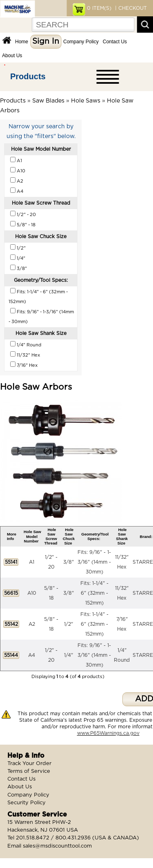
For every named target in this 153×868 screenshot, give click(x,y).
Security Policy (27, 803)
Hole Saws (86, 101)
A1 (32, 562)
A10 (32, 593)
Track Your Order (29, 764)
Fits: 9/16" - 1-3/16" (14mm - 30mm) (94, 562)
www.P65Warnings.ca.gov (108, 733)
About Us (12, 56)
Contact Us (115, 42)
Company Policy (81, 42)
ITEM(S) (99, 8)
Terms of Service (29, 771)
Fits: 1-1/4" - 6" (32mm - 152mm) (94, 593)
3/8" (69, 562)
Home (22, 42)
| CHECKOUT (130, 8)
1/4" (69, 655)
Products (28, 76)
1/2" (69, 624)
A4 (32, 655)
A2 (32, 624)
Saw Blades (48, 101)
